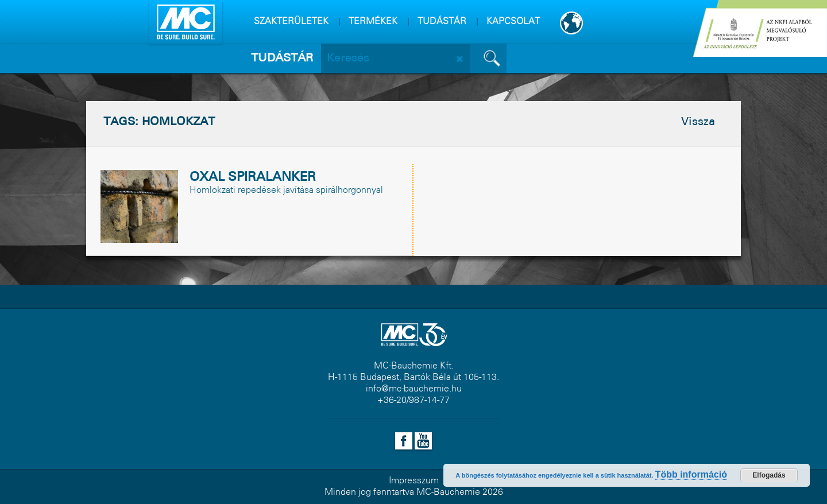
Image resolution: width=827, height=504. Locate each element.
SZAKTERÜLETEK (291, 22)
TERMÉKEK (373, 22)
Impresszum (414, 481)
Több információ (691, 474)
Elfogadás (769, 475)
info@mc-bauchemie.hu (414, 389)
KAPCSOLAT (513, 22)
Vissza (698, 122)
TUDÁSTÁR (442, 22)
